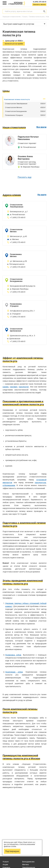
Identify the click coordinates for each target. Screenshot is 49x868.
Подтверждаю (12, 851)
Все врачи (41, 127)
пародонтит (24, 387)
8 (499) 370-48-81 (40, 2)
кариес (6, 387)
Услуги (6, 862)
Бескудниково (28, 862)
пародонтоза (40, 483)
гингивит (14, 387)
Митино (26, 865)
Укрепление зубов (14, 672)
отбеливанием (9, 485)
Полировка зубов (13, 655)
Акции (5, 865)
